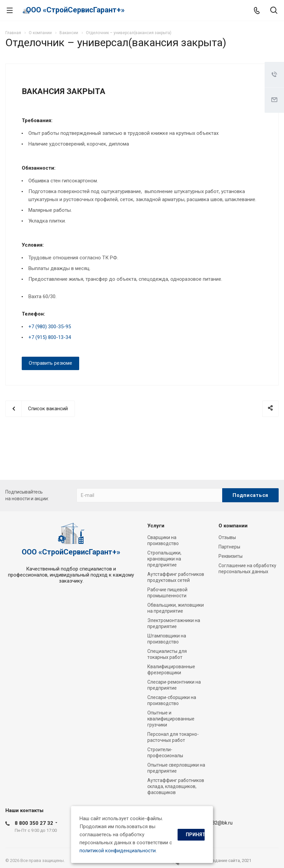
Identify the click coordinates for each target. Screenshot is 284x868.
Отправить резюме (50, 363)
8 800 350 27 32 (34, 823)
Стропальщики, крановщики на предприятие (164, 559)
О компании (233, 526)
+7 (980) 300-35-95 (50, 327)
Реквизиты (231, 556)
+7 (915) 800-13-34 (50, 337)
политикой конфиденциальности (118, 851)
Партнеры (229, 547)
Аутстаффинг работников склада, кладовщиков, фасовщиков (176, 786)
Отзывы (227, 537)
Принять (195, 835)
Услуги (156, 526)
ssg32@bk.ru (218, 823)
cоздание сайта (224, 860)
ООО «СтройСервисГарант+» (75, 10)
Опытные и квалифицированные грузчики (171, 719)
